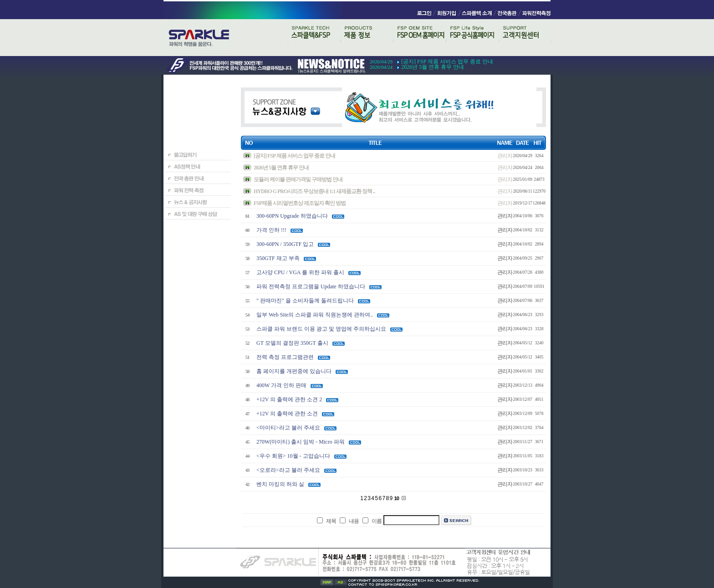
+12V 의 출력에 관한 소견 (287, 414)
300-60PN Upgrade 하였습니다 (292, 216)
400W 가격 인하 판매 (281, 385)
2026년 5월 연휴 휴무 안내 (433, 67)
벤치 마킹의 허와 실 (280, 484)
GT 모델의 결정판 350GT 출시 (292, 343)
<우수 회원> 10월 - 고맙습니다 (293, 456)
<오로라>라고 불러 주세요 (288, 470)
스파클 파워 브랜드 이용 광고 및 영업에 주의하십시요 (321, 329)
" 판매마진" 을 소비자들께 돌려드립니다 (305, 301)
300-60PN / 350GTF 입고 (285, 244)
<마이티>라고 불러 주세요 (288, 428)
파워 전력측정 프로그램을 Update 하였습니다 (311, 286)
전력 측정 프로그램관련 (285, 357)
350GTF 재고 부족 (278, 258)
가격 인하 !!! (271, 230)
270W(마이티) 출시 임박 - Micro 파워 (301, 442)
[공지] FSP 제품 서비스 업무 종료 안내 (447, 61)
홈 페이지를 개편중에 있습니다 (294, 371)
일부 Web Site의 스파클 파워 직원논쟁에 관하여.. (315, 315)
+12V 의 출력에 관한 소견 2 (289, 399)
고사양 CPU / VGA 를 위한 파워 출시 (300, 272)
